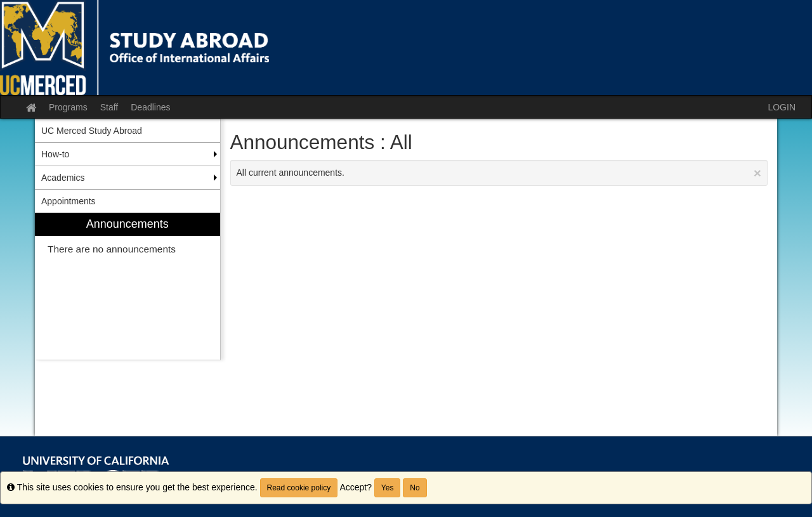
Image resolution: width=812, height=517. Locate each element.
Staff (109, 107)
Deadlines (150, 107)
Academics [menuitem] (63, 178)
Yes (388, 488)
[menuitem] (128, 286)
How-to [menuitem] (55, 154)
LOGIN (782, 107)
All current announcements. (499, 173)
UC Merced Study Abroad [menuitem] (92, 131)
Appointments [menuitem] (69, 201)
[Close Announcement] (757, 173)
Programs (68, 107)
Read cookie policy (299, 488)
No (415, 488)
